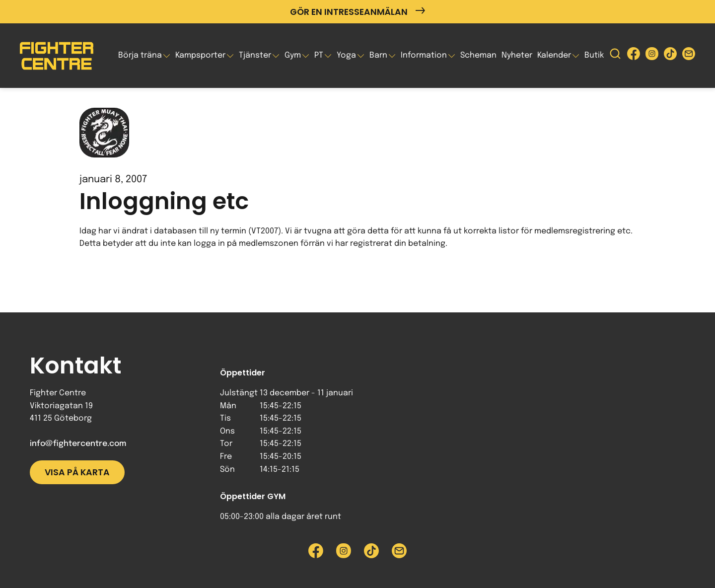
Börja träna (140, 55)
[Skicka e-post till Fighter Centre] (689, 56)
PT (319, 55)
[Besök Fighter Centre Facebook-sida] (634, 56)
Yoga (346, 55)
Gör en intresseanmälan (357, 12)
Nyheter (517, 55)
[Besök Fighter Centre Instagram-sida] (652, 56)
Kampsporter (200, 55)
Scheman (478, 55)
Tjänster (255, 55)
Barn (378, 55)
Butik (594, 55)
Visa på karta (77, 472)
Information (424, 55)
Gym (293, 55)
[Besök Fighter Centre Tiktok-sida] (670, 56)
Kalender (554, 55)
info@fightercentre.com (78, 444)
